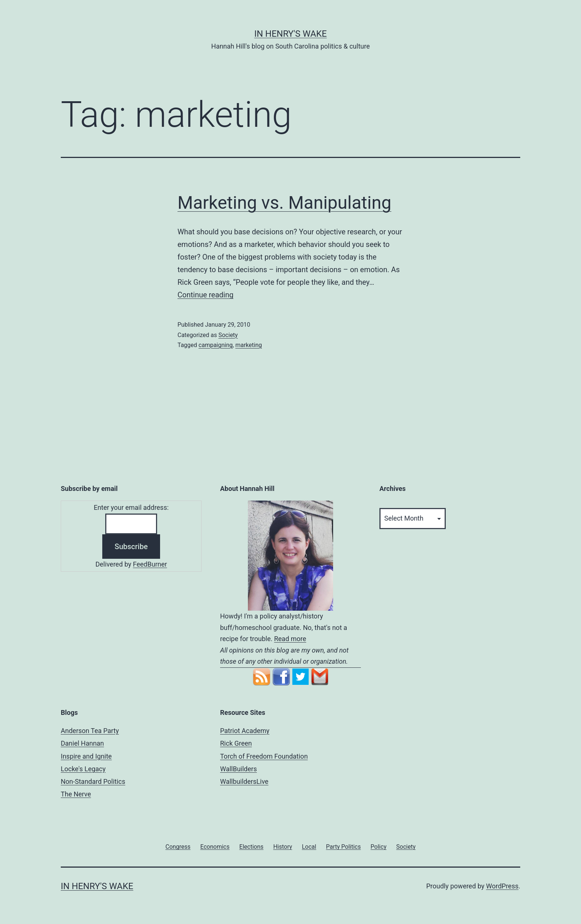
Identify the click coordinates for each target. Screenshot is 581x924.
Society (228, 335)
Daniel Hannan (82, 743)
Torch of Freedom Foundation (264, 756)
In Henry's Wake (290, 34)
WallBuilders (238, 769)
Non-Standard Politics (93, 781)
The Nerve (76, 794)
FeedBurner (150, 564)
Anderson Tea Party (90, 731)
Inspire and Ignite (86, 756)
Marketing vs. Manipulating (284, 203)
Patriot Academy (245, 731)
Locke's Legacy (83, 769)
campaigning (216, 345)
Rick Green (236, 743)
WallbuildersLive (244, 781)
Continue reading (205, 295)
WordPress (502, 886)
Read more (290, 639)
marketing (249, 345)
